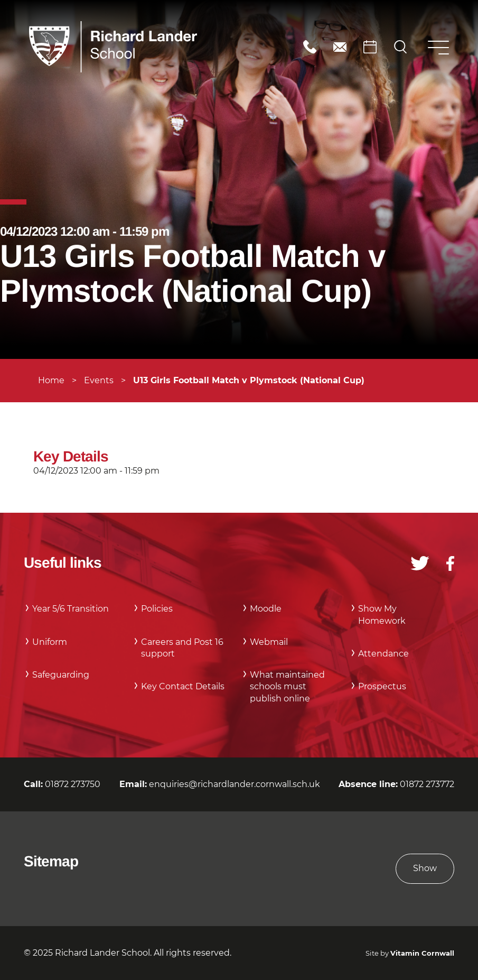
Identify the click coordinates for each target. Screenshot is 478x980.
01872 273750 (310, 47)
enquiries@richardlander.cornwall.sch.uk (340, 47)
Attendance (383, 654)
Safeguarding (61, 675)
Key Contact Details (183, 686)
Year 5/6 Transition (71, 609)
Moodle (266, 609)
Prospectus (382, 686)
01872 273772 (427, 784)
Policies (157, 609)
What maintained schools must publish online (287, 687)
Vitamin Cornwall (422, 953)
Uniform (50, 642)
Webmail (269, 642)
